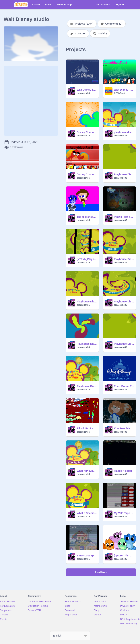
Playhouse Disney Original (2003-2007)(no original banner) (87, 302)
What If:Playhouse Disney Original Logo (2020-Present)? (87, 471)
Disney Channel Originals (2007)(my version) (87, 174)
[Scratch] (21, 5)
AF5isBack (119, 93)
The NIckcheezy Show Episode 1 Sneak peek (87, 217)
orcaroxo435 (83, 93)
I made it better (123, 471)
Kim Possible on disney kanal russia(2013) (124, 428)
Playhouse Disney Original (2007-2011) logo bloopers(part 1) (87, 386)
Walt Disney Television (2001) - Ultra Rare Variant (124, 90)
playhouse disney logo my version (124, 132)
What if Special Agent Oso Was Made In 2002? (87, 513)
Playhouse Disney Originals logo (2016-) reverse (124, 174)
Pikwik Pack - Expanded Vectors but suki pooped (87, 428)
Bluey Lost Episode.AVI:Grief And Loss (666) (87, 556)
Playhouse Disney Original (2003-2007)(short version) (124, 259)
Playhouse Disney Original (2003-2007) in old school (124, 302)
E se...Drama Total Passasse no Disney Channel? (124, 386)
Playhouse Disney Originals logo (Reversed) (124, 344)
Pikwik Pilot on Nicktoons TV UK (124, 217)
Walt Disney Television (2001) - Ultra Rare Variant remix (87, 90)
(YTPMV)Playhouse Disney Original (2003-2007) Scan (87, 259)
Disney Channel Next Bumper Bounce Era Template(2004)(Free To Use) (87, 132)
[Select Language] (70, 636)
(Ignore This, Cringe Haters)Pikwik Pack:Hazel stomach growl (124, 556)
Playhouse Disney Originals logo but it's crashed (87, 344)
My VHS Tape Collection (124, 513)
